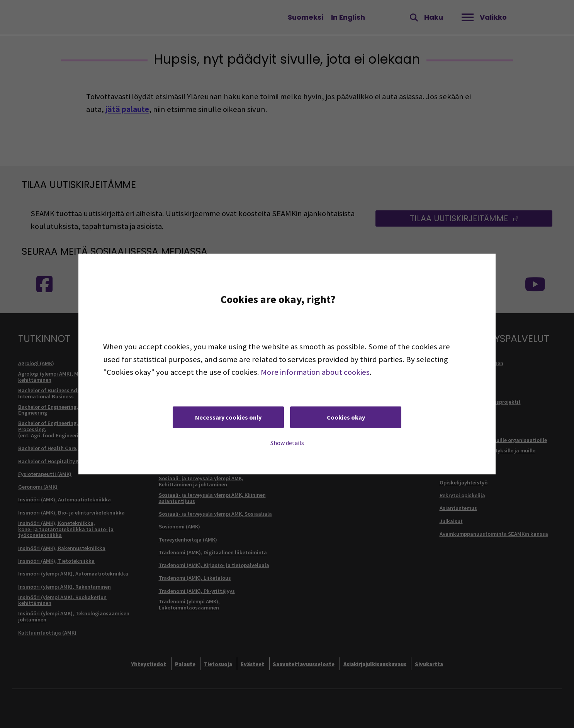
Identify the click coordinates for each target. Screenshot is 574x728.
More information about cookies (315, 372)
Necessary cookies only (228, 417)
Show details (287, 443)
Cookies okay (346, 417)
